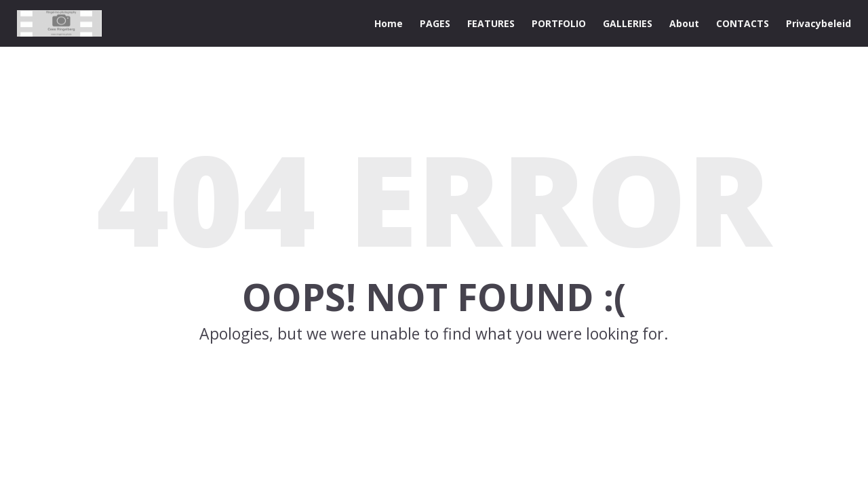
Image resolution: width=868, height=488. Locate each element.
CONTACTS (743, 23)
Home (389, 23)
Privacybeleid (818, 23)
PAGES (435, 23)
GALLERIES (628, 23)
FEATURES (491, 23)
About (684, 23)
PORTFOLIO (559, 23)
